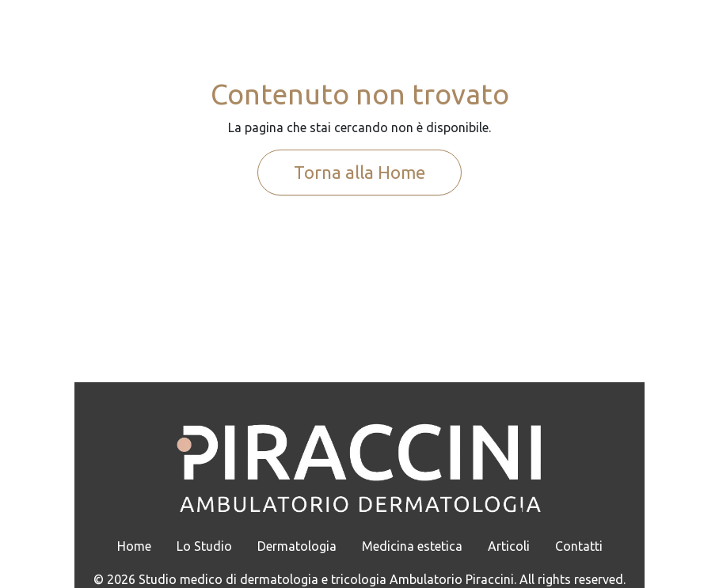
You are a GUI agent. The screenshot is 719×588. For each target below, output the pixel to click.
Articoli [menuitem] (509, 546)
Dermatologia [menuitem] (297, 546)
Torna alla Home (359, 172)
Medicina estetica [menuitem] (412, 546)
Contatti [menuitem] (579, 546)
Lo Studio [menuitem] (204, 546)
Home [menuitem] (134, 546)
